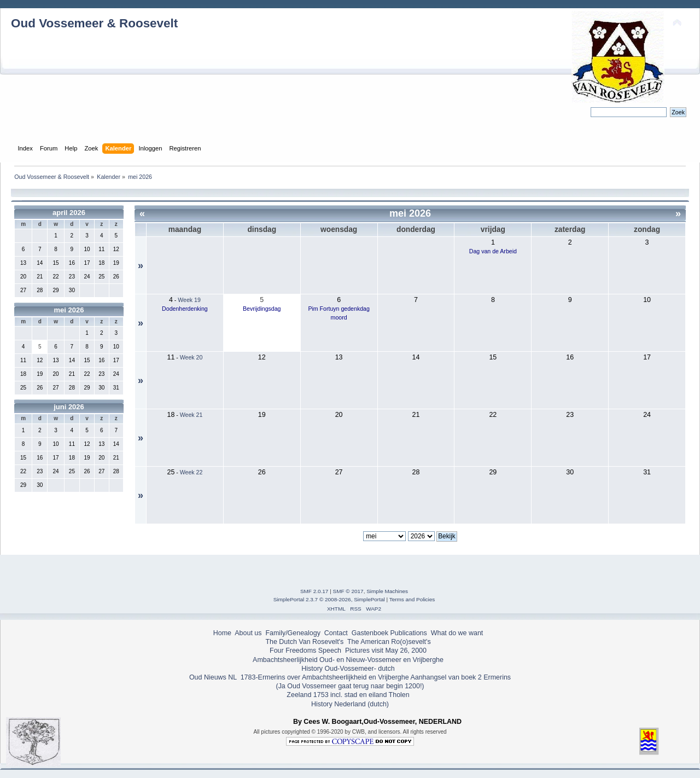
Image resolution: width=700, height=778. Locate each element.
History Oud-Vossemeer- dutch (348, 669)
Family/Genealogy (293, 633)
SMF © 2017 (348, 591)
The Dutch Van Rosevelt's (304, 642)
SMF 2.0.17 (314, 591)
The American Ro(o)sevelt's (389, 642)
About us (248, 633)
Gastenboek (370, 633)
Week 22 (191, 472)
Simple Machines (387, 591)
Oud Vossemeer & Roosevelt (94, 23)
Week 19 (189, 300)
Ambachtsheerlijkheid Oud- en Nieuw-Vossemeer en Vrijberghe (348, 660)
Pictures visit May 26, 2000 (386, 651)
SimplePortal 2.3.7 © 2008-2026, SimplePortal (329, 599)
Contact (336, 633)
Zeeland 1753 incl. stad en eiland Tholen (348, 695)
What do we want (457, 633)
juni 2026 (69, 407)
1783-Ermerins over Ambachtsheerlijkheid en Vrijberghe (323, 677)
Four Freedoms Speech (305, 651)
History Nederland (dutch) (350, 704)
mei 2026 (69, 310)
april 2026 (69, 213)
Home (222, 633)
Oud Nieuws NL (213, 677)
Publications (409, 633)
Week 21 (191, 415)
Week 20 (191, 357)
